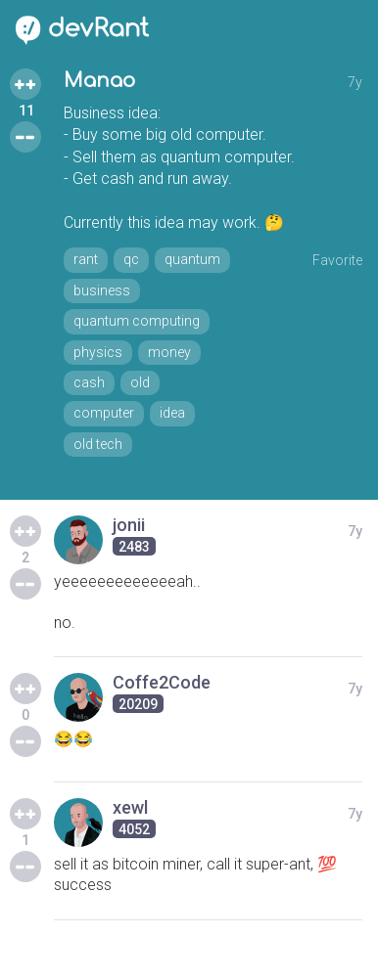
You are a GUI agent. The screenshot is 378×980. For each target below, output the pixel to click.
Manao (99, 81)
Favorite (337, 260)
